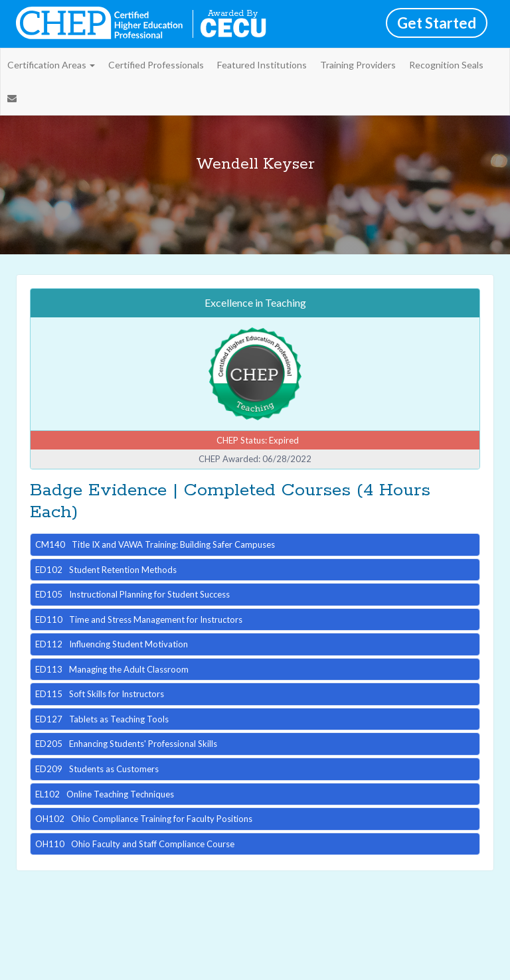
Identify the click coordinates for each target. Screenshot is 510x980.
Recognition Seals (446, 65)
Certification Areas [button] (51, 65)
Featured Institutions (262, 65)
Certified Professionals (156, 65)
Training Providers (358, 65)
